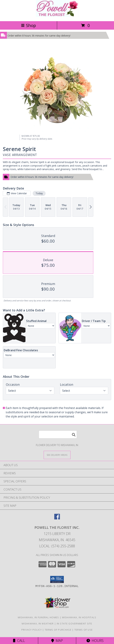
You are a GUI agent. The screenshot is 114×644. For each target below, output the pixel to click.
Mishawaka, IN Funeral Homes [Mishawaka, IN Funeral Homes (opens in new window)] (38, 617)
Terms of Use (84, 630)
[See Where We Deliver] (57, 455)
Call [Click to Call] (19, 641)
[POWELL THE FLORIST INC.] (57, 16)
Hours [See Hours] (95, 641)
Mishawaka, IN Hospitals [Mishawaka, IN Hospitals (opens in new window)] (79, 617)
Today (39, 193)
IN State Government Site (74, 624)
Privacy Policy (32, 630)
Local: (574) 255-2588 (57, 546)
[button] (57, 579)
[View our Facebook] (57, 518)
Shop (28, 25)
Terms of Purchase (58, 630)
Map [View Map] (57, 641)
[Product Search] (58, 434)
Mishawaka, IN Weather (38, 624)
